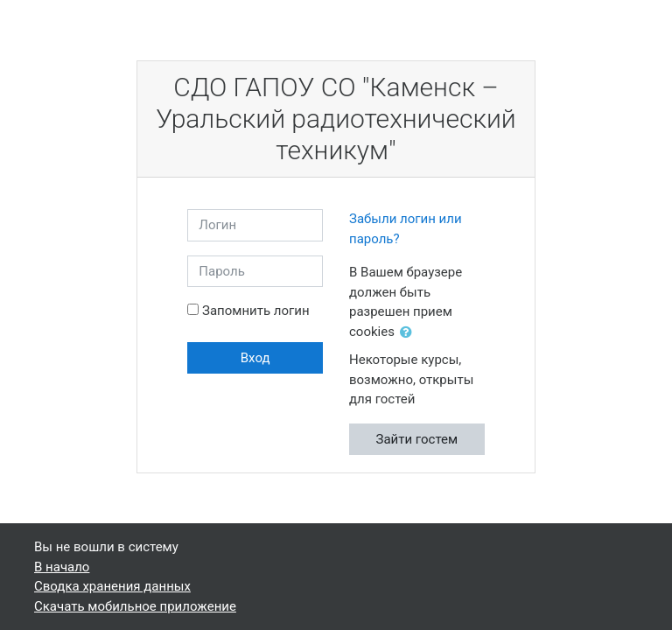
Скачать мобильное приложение (135, 606)
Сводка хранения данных (112, 586)
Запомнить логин (256, 311)
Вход (255, 358)
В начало (62, 567)
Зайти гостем (417, 439)
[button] (409, 333)
